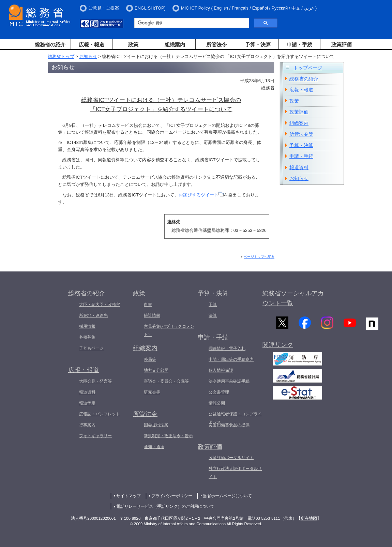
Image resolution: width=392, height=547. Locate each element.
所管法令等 (301, 134)
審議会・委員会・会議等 (166, 381)
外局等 (150, 359)
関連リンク (278, 346)
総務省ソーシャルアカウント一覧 (293, 298)
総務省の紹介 (50, 45)
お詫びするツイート (201, 195)
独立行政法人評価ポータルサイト (235, 473)
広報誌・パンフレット (100, 414)
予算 (213, 305)
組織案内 (175, 45)
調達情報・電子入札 (227, 349)
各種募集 (87, 337)
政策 (133, 45)
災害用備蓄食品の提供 (229, 425)
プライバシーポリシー (172, 496)
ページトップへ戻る (259, 257)
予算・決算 (258, 45)
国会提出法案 (156, 425)
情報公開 (217, 403)
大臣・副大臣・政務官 (100, 305)
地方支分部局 (156, 370)
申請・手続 (299, 45)
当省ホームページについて (227, 496)
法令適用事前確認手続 (229, 381)
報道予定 (87, 403)
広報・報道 (92, 45)
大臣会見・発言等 (95, 381)
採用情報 (87, 326)
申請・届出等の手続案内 (231, 359)
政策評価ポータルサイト (231, 458)
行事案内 (87, 425)
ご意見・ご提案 (104, 8)
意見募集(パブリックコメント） (169, 330)
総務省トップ (61, 56)
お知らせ (88, 56)
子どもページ (91, 348)
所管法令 (216, 45)
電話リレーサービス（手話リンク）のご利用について (165, 506)
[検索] (191, 23)
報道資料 (299, 167)
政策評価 (342, 45)
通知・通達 (154, 447)
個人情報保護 (221, 370)
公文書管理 (219, 392)
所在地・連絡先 (93, 315)
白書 (148, 305)
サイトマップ (129, 496)
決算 (213, 315)
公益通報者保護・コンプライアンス (235, 418)
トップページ (308, 68)
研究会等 (152, 392)
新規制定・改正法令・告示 (168, 436)
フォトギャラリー (95, 436)
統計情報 (152, 315)
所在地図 (309, 518)
